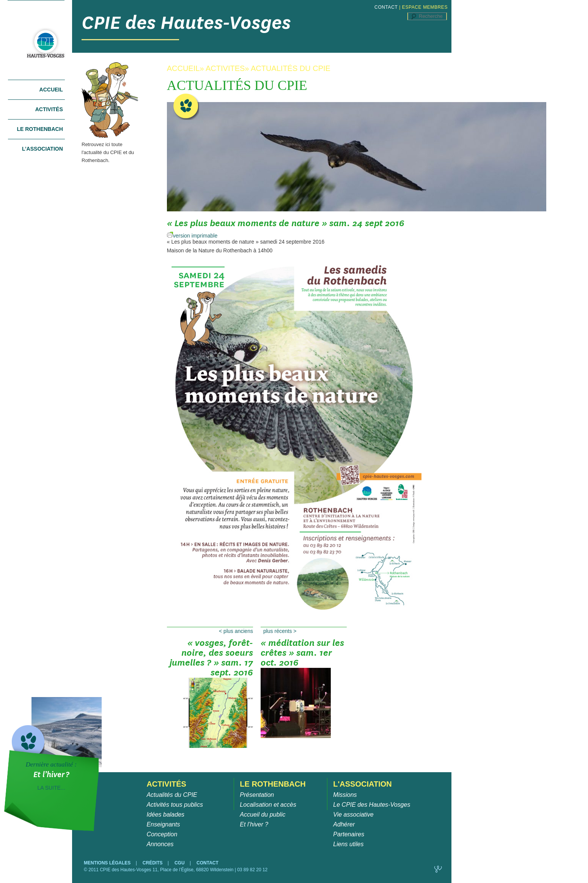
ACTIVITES (225, 68)
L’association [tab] (42, 149)
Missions (345, 795)
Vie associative (353, 815)
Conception (162, 834)
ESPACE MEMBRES (425, 7)
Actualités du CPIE (172, 795)
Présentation (257, 795)
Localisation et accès (268, 805)
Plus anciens (236, 631)
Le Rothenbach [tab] (40, 129)
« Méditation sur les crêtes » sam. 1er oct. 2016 (302, 655)
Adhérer (344, 824)
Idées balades (165, 815)
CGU (180, 863)
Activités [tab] (49, 109)
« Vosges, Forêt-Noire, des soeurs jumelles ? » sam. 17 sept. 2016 (211, 655)
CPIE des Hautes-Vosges (186, 23)
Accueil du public (263, 815)
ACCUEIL (183, 68)
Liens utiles (348, 844)
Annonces (160, 844)
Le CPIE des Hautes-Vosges (372, 805)
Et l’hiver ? (254, 824)
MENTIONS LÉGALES (108, 863)
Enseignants (163, 824)
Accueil (51, 90)
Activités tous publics (175, 805)
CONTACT (386, 7)
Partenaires (349, 834)
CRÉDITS (153, 863)
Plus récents (280, 631)
